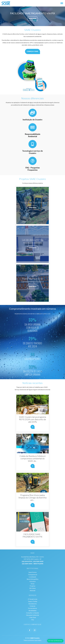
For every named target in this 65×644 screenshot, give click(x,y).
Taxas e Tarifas (33, 602)
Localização (32, 577)
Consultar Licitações (33, 613)
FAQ (33, 620)
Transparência (33, 575)
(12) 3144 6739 (27, 561)
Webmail (32, 591)
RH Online (33, 588)
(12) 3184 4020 (38, 561)
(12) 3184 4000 (27, 564)
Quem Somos (33, 572)
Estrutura (32, 581)
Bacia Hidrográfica (32, 579)
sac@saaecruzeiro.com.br (45, 43)
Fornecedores (32, 608)
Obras (33, 584)
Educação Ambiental (32, 615)
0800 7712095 (38, 564)
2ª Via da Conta (33, 599)
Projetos (32, 586)
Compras (32, 606)
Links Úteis (33, 617)
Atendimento (33, 604)
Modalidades (33, 611)
